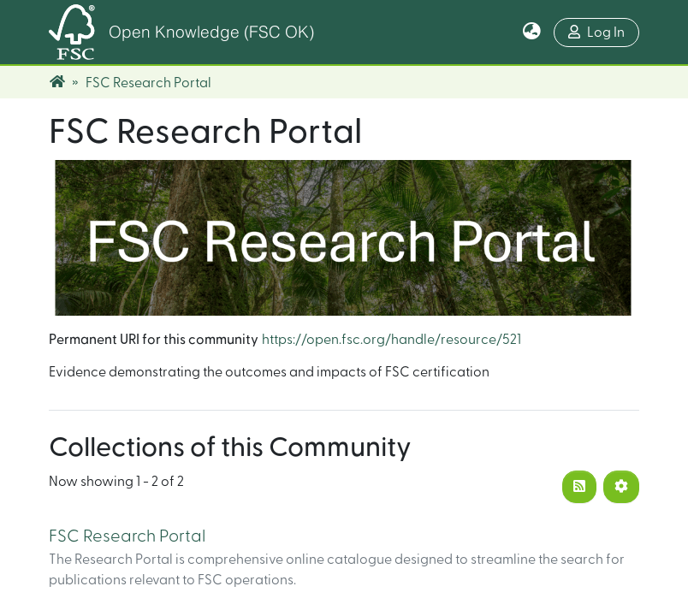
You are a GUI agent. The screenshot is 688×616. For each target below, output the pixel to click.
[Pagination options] (621, 487)
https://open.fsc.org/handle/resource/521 (391, 340)
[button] (532, 33)
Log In (596, 32)
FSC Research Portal (127, 536)
